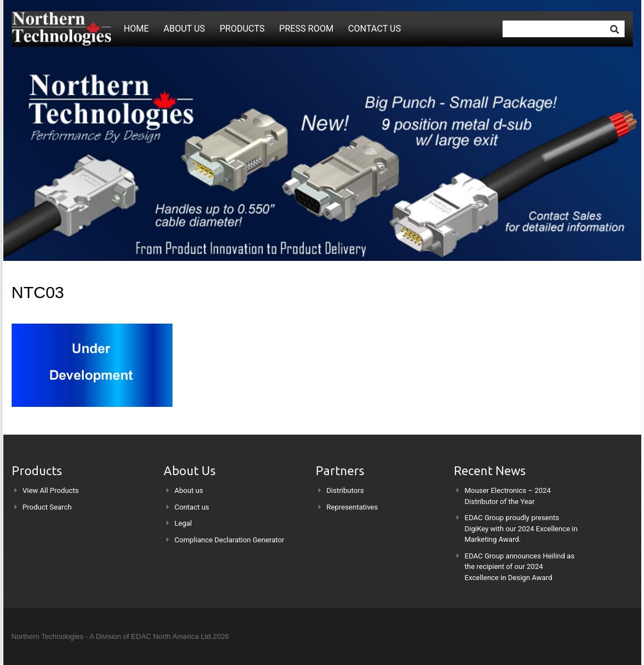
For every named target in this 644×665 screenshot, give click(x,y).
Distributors (345, 490)
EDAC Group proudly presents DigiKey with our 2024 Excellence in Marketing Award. (521, 528)
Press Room (306, 29)
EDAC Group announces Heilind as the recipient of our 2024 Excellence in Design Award (520, 567)
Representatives (353, 507)
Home (136, 29)
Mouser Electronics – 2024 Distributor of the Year (508, 496)
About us (184, 29)
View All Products (51, 490)
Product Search (47, 507)
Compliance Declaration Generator (230, 540)
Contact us (375, 29)
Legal (183, 523)
